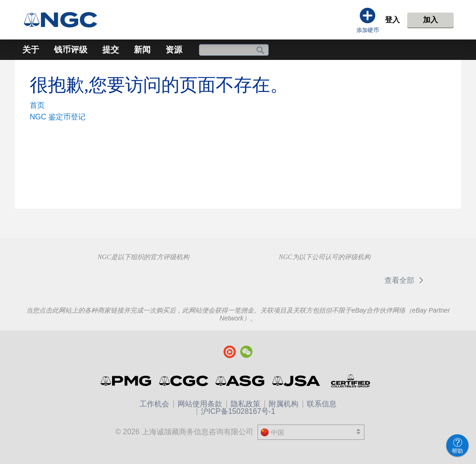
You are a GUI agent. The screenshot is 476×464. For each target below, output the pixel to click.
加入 (430, 20)
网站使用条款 (200, 404)
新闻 (142, 50)
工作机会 (154, 404)
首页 (37, 105)
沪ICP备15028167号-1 (238, 411)
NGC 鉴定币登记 (58, 117)
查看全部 (406, 280)
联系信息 (322, 404)
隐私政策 (245, 404)
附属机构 (284, 404)
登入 (392, 20)
